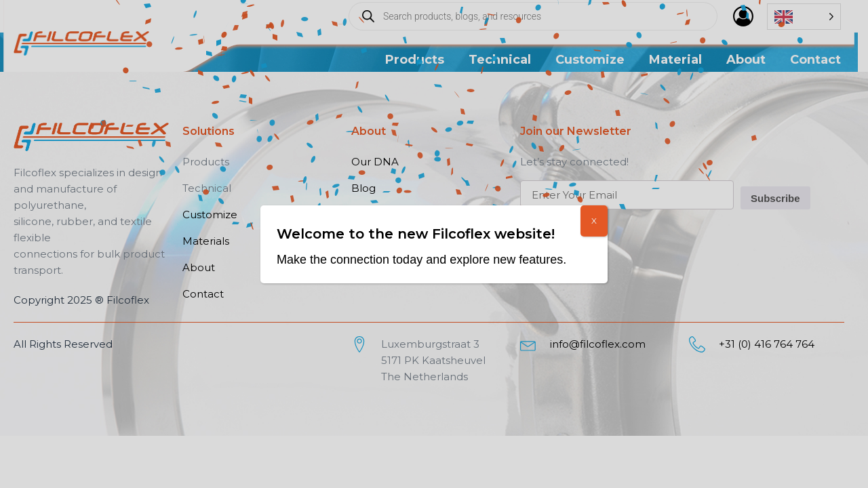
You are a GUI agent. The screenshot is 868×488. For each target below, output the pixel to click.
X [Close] (594, 221)
